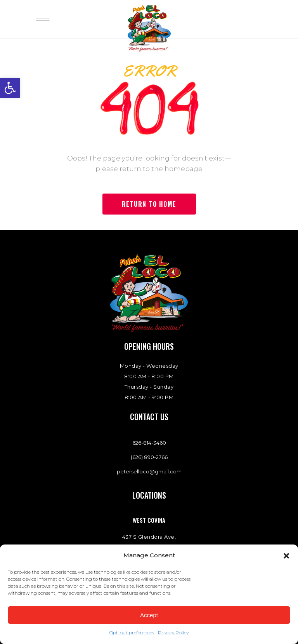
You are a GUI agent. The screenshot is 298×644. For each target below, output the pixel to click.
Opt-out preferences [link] (132, 633)
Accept (149, 615)
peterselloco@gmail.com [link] (149, 471)
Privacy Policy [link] (173, 633)
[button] (286, 556)
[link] (10, 88)
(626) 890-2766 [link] (149, 457)
